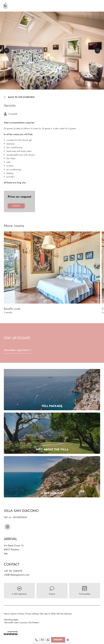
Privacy (21, 614)
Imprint (14, 614)
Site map (44, 614)
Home (7, 614)
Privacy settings (32, 614)
